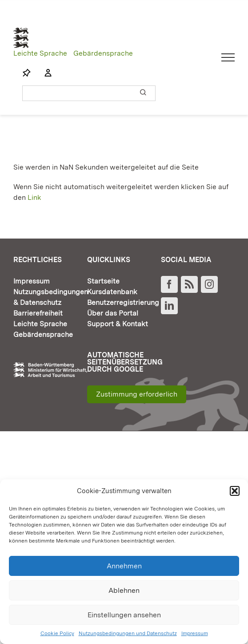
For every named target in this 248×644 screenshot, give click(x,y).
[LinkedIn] (169, 306)
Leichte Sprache (40, 53)
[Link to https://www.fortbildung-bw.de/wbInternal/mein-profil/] (44, 73)
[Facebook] (169, 284)
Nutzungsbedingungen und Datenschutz (128, 633)
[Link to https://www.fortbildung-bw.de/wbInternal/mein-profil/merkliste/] (27, 73)
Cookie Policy (57, 633)
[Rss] (189, 284)
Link (34, 197)
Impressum (195, 633)
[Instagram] (209, 284)
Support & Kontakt (118, 324)
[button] (235, 491)
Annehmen (124, 566)
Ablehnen (124, 590)
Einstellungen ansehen (124, 615)
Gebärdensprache (103, 53)
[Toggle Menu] (228, 57)
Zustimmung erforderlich (137, 394)
